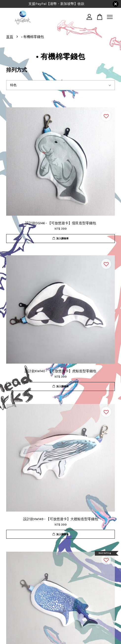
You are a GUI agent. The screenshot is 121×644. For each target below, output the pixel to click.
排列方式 (17, 70)
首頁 (10, 37)
